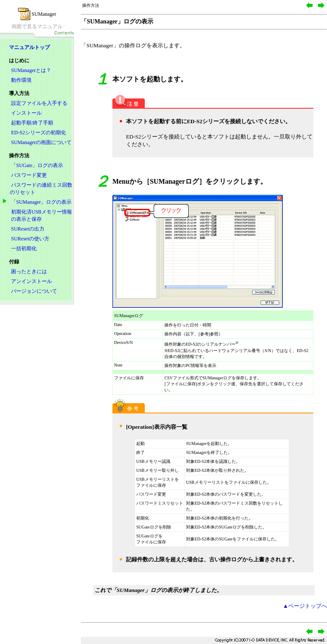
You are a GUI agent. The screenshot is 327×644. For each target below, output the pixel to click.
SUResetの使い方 (30, 239)
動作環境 (21, 80)
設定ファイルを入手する (39, 103)
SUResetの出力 (28, 229)
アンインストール (32, 281)
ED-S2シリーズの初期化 (39, 133)
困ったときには (29, 271)
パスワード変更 (29, 175)
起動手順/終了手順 (32, 123)
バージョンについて (34, 291)
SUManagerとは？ (31, 70)
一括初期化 (24, 248)
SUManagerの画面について (41, 142)
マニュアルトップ (29, 47)
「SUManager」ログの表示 (41, 202)
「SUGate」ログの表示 (37, 165)
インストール (26, 113)
